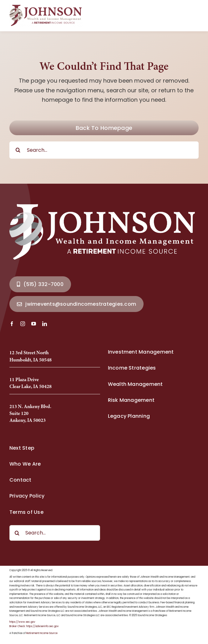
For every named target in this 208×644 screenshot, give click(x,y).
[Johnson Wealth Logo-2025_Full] (46, 7)
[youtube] (34, 324)
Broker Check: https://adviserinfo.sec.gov (34, 626)
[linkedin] (45, 324)
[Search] (18, 150)
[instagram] (23, 324)
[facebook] (12, 324)
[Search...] (104, 150)
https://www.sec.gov (22, 622)
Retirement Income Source (42, 633)
